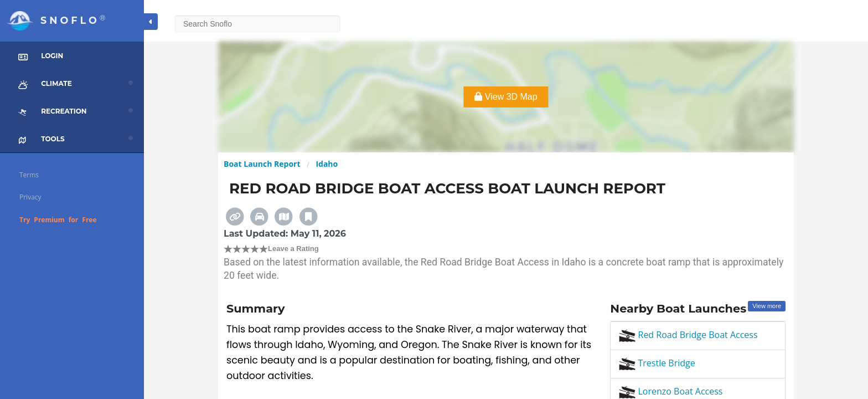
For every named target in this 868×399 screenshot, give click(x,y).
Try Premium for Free (58, 220)
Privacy (30, 197)
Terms (29, 175)
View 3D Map (506, 97)
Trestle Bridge (657, 363)
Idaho (327, 164)
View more (767, 306)
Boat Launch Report (262, 164)
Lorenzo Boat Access (671, 391)
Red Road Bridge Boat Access (688, 335)
